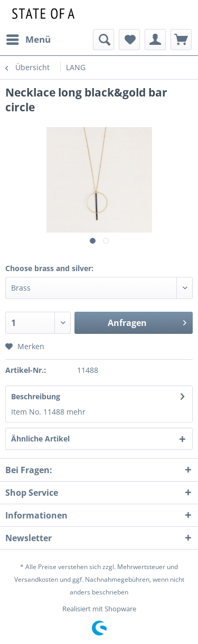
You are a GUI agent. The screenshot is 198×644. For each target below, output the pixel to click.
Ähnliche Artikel (40, 439)
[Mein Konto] (155, 40)
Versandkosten (36, 579)
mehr (76, 412)
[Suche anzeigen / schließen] (103, 40)
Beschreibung (36, 396)
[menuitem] (28, 40)
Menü (29, 38)
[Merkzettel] (129, 40)
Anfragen (147, 321)
